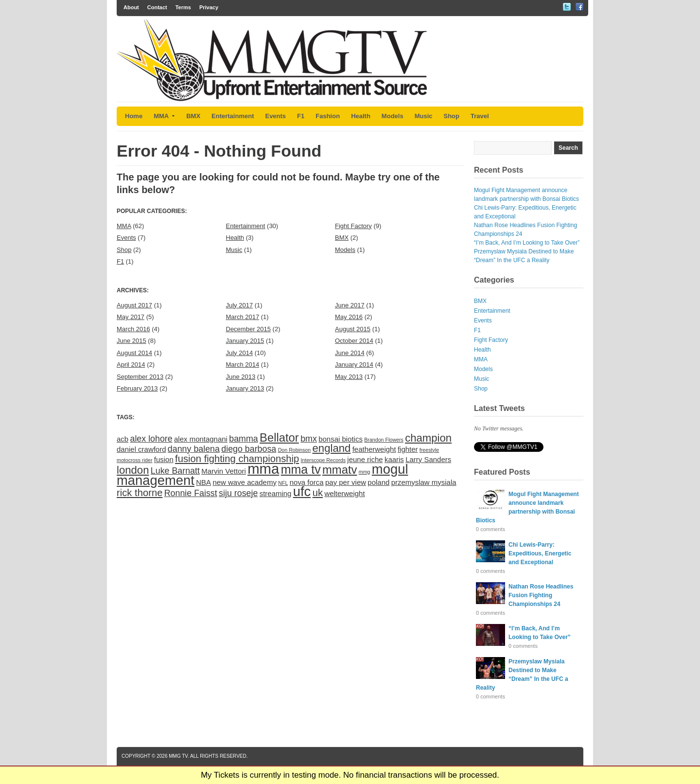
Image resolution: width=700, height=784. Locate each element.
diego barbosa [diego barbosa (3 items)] (249, 449)
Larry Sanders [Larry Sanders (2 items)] (428, 459)
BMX (193, 116)
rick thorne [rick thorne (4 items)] (140, 493)
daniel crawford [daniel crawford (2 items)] (141, 449)
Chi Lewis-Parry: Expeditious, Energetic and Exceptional (540, 553)
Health (361, 116)
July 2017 (240, 305)
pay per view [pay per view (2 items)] (346, 482)
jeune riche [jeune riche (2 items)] (365, 459)
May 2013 (349, 377)
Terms (183, 7)
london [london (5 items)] (133, 470)
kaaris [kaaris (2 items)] (394, 459)
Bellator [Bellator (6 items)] (279, 437)
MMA (164, 116)
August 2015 (353, 329)
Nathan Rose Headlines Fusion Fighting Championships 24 (541, 595)
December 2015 (249, 329)
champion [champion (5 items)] (428, 438)
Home (134, 116)
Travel (480, 116)
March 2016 (133, 329)
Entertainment (233, 116)
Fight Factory (353, 226)
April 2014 (131, 365)
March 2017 (243, 317)
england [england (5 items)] (332, 448)
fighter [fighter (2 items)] (408, 449)
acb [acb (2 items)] (122, 439)
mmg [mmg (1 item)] (365, 472)
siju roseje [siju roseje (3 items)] (238, 493)
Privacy (209, 7)
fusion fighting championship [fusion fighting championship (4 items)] (237, 459)
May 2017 (131, 317)
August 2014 (134, 353)
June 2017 (350, 305)
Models (393, 116)
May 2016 (349, 317)
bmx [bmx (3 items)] (309, 439)
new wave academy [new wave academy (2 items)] (244, 482)
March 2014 (243, 365)
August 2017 (134, 305)
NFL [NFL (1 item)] (283, 483)
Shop (452, 116)
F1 (301, 116)
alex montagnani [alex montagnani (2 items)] (201, 439)
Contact (157, 7)
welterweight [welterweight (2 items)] (344, 493)
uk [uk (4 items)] (318, 493)
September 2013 (140, 377)
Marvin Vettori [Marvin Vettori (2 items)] (224, 471)
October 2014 (354, 341)
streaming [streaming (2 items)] (276, 493)
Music (424, 116)
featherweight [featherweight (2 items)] (374, 449)
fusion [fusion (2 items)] (164, 459)
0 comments (490, 529)
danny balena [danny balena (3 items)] (194, 449)
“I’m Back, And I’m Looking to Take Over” (527, 243)
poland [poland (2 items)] (378, 482)
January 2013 (245, 388)
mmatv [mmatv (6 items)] (340, 470)
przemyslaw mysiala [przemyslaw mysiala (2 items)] (424, 482)
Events (275, 116)
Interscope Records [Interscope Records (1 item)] (323, 460)
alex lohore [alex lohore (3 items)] (151, 439)
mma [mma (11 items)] (263, 469)
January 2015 (245, 341)
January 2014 (354, 365)
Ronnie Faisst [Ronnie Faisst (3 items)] (191, 493)
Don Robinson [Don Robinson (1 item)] (295, 450)
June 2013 (241, 377)
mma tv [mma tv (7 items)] (301, 469)
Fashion (328, 116)
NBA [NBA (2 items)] (203, 482)
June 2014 (350, 353)
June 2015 (131, 341)
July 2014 (240, 353)
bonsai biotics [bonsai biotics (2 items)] (341, 439)
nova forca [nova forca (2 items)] (307, 482)
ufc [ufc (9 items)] (302, 491)
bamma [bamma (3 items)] (243, 439)
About (131, 7)
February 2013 (137, 388)
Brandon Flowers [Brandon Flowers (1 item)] (384, 440)
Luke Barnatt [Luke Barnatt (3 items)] (175, 471)
